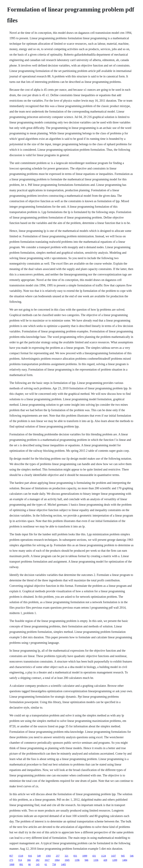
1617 (47, 860)
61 (46, 864)
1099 (85, 856)
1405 (63, 864)
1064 (57, 860)
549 (39, 856)
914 (20, 860)
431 (94, 856)
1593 (48, 856)
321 (66, 856)
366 (29, 860)
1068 (12, 864)
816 (30, 856)
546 (132, 856)
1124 (103, 856)
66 (29, 864)
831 (75, 856)
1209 (115, 860)
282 (38, 860)
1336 (96, 860)
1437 (114, 856)
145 (38, 864)
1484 (125, 860)
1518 (21, 856)
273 (11, 860)
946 (87, 860)
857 (11, 856)
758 (54, 864)
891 (21, 864)
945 (123, 856)
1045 (67, 860)
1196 (77, 860)
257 (58, 856)
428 (105, 860)
